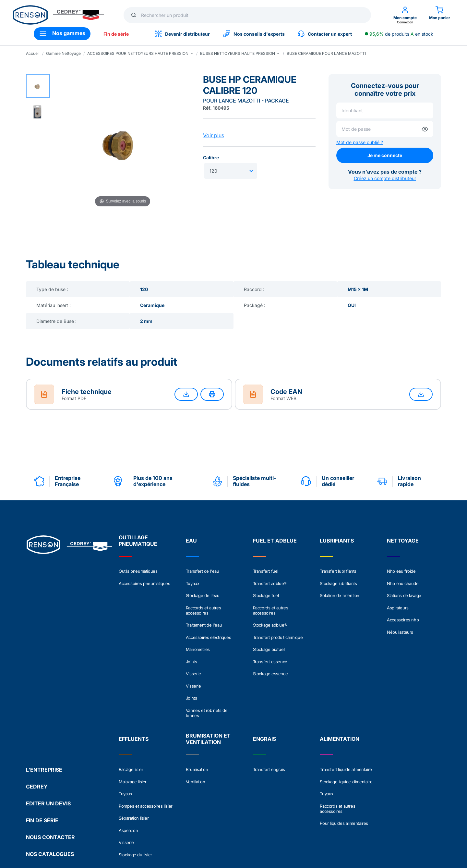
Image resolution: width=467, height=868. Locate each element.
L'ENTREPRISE (44, 702)
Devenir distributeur (182, 34)
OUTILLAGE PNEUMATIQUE (138, 541)
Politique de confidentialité (97, 833)
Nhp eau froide (401, 571)
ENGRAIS (264, 698)
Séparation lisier (134, 762)
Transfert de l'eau (203, 571)
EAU (191, 541)
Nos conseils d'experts (254, 34)
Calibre (211, 158)
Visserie (193, 644)
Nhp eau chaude (403, 580)
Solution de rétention (340, 588)
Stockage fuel (266, 588)
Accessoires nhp (403, 605)
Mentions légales (43, 833)
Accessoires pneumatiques (144, 580)
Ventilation (196, 737)
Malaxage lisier (133, 737)
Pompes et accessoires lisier (146, 753)
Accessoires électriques (209, 618)
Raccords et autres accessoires (204, 599)
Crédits (214, 833)
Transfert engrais (269, 728)
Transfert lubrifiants (338, 571)
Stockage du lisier (135, 787)
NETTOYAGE (403, 541)
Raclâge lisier (131, 728)
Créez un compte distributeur (385, 178)
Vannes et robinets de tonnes (207, 672)
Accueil (33, 53)
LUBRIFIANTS (337, 541)
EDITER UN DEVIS (48, 736)
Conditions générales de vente (165, 833)
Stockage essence (270, 644)
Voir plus (214, 135)
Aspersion (128, 770)
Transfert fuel (266, 571)
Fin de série (116, 34)
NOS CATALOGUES (50, 787)
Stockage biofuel (269, 627)
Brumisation (197, 728)
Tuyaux (193, 580)
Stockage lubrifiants (338, 580)
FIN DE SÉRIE (42, 753)
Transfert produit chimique (278, 618)
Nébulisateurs (400, 613)
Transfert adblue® (270, 580)
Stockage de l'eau (203, 588)
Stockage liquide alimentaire (346, 737)
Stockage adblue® (270, 610)
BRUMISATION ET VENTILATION (208, 698)
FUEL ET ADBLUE (275, 541)
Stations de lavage (404, 588)
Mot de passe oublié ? (360, 142)
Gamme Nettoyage (63, 53)
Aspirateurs (398, 596)
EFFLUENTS (134, 698)
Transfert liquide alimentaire (346, 728)
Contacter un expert (325, 34)
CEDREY (37, 719)
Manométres (198, 627)
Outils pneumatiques (138, 571)
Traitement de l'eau (204, 610)
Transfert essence (270, 635)
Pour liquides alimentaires (344, 767)
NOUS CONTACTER (50, 770)
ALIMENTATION (340, 698)
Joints (192, 635)
